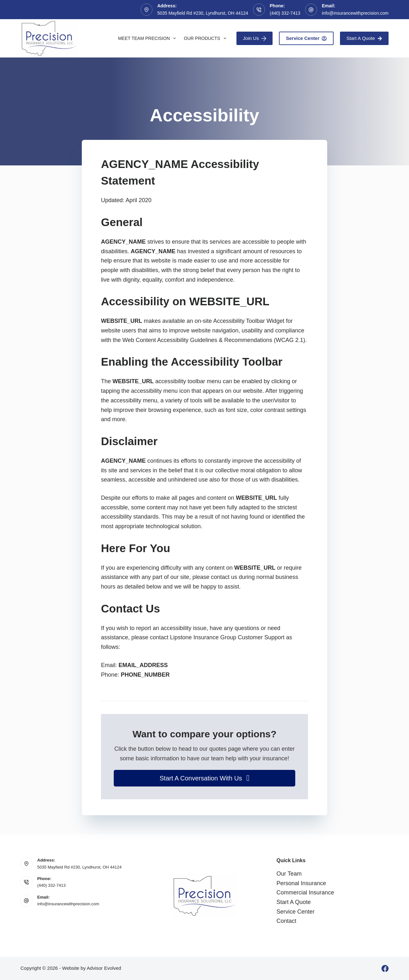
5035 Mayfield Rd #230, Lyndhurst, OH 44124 (80, 867)
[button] (204, 778)
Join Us (255, 38)
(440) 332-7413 (285, 13)
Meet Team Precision (148, 38)
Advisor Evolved (104, 968)
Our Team (289, 874)
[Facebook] (385, 969)
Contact (286, 921)
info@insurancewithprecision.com (355, 13)
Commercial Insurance (305, 893)
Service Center (306, 38)
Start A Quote (364, 38)
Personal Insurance (301, 883)
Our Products (206, 38)
